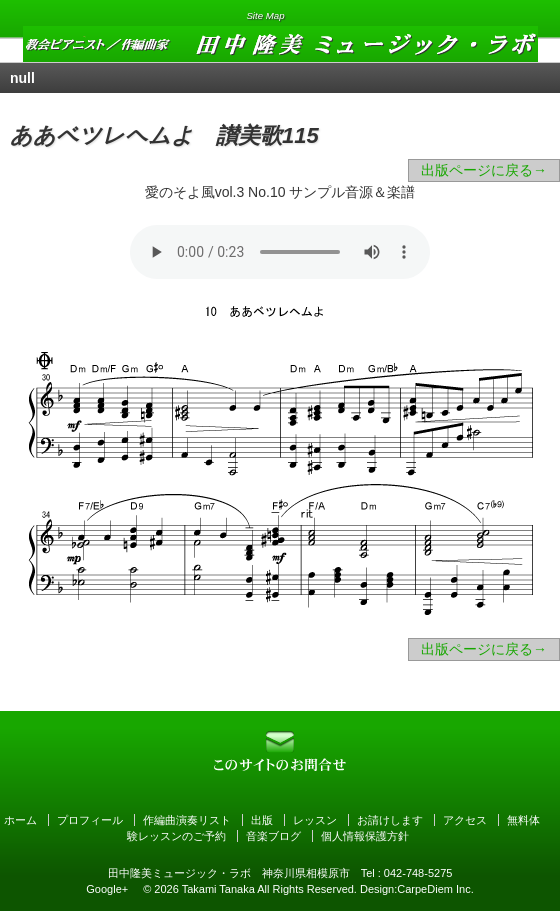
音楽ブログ (273, 836)
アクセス (465, 820)
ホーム (20, 820)
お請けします (390, 820)
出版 (262, 820)
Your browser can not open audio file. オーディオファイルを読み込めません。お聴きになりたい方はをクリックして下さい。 (280, 252)
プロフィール (90, 820)
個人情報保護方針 (365, 836)
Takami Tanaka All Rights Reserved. (269, 889)
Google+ (107, 889)
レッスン (315, 820)
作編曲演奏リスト (187, 820)
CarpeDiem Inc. (435, 889)
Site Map (265, 15)
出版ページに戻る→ (484, 170)
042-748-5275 (418, 873)
